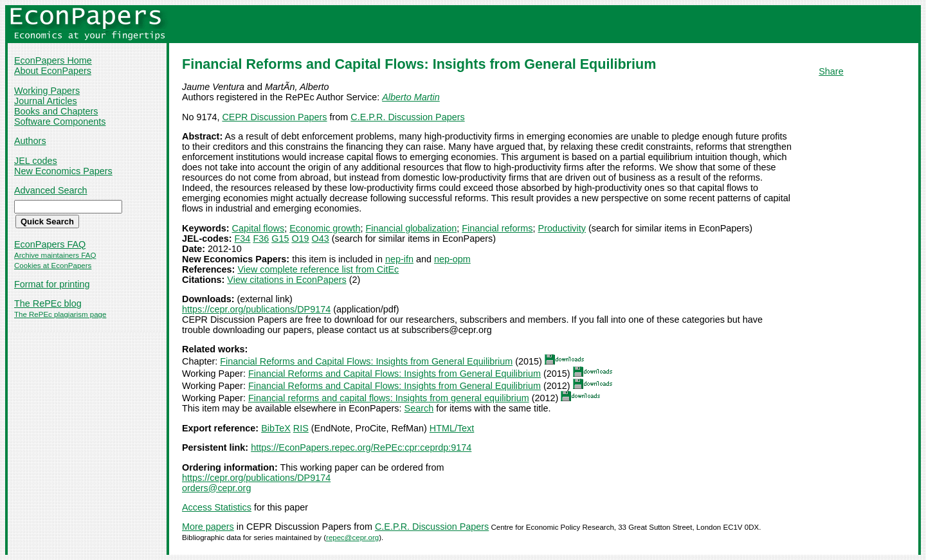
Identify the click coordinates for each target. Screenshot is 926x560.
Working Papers (47, 91)
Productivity (562, 228)
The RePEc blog (48, 303)
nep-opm (452, 259)
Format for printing (52, 284)
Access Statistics (217, 507)
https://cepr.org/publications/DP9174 (256, 309)
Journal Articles (46, 101)
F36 (261, 239)
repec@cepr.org (352, 537)
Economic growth (325, 228)
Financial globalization (412, 228)
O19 (300, 239)
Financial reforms (497, 228)
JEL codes (36, 161)
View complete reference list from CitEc (318, 269)
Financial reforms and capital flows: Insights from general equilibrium (389, 398)
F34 (243, 239)
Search (419, 408)
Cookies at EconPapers (53, 266)
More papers (208, 527)
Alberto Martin (411, 97)
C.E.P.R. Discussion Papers (407, 117)
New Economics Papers (63, 171)
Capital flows (259, 228)
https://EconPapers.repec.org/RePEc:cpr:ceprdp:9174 (361, 447)
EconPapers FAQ (50, 244)
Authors (30, 141)
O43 (321, 239)
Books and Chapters (56, 111)
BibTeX (276, 428)
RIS (301, 428)
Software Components (60, 122)
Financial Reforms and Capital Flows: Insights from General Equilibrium (366, 361)
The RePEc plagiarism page (60, 314)
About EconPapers (53, 71)
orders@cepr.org (216, 488)
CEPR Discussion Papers (274, 117)
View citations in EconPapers (286, 280)
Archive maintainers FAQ (55, 255)
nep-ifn (399, 259)
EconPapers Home (53, 60)
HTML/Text (452, 428)
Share (831, 71)
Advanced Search (51, 190)
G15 (280, 239)
